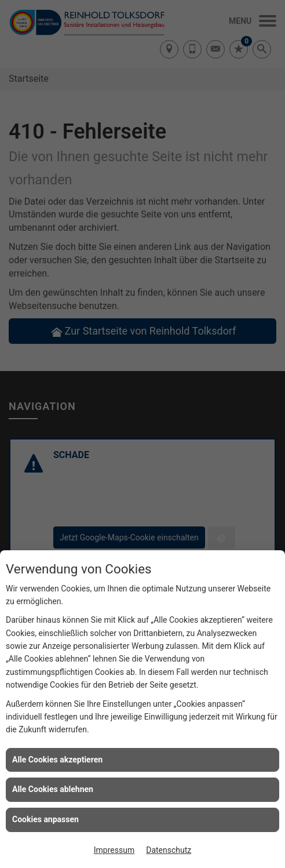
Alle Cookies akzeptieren (57, 760)
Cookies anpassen (45, 819)
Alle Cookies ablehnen (53, 789)
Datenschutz (169, 850)
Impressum (114, 850)
